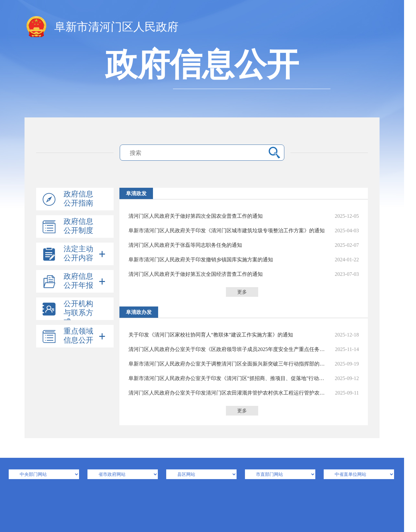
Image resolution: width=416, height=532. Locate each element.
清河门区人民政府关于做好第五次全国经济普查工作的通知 (244, 274)
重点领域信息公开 (78, 336)
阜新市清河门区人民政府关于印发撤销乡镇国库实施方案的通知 (244, 260)
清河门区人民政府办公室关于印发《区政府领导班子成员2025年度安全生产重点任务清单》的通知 (244, 349)
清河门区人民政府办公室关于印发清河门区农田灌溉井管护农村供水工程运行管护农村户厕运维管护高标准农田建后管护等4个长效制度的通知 (244, 393)
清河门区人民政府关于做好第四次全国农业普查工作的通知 (244, 216)
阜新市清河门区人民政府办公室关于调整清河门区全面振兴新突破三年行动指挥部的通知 (244, 364)
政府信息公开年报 (78, 281)
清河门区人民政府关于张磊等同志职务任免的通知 (244, 245)
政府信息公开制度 (78, 226)
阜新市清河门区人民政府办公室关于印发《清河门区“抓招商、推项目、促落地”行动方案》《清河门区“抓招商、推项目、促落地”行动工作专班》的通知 (244, 378)
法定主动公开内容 (78, 253)
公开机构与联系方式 (78, 313)
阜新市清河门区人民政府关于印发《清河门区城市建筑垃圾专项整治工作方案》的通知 (244, 231)
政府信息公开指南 (78, 199)
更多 (242, 292)
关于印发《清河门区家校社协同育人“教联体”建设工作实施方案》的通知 (244, 335)
